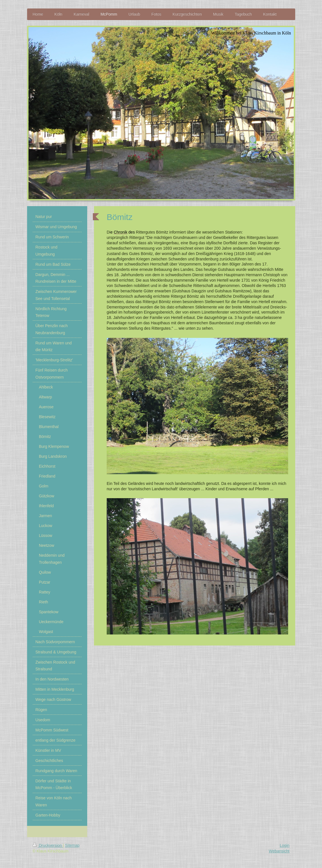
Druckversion (48, 845)
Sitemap (72, 845)
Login (284, 845)
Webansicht (279, 851)
